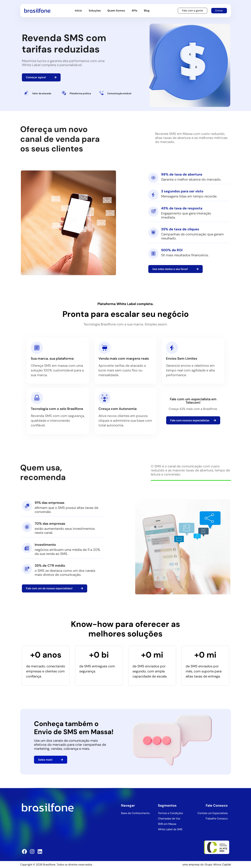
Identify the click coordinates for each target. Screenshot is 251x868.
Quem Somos (116, 11)
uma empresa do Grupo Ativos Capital (207, 864)
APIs (134, 11)
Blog (147, 11)
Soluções (95, 11)
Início (78, 11)
